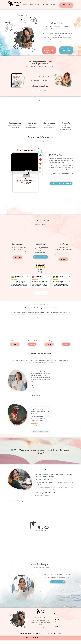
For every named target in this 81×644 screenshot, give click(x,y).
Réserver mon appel (58, 582)
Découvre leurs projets (39, 292)
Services (31, 4)
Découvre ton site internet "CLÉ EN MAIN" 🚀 (49, 50)
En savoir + (46, 4)
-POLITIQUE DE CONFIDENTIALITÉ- (49, 633)
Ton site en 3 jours (66, 5)
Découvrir (32, 344)
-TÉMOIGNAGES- (36, 633)
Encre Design (45, 474)
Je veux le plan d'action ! (40, 91)
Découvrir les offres (40, 257)
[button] (72, 281)
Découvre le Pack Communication (61, 183)
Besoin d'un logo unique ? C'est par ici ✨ (66, 50)
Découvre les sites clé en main (40, 432)
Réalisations (38, 4)
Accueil (25, 4)
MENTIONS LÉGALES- (26, 633)
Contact (53, 4)
